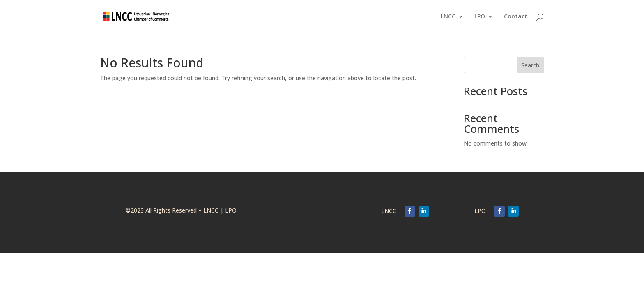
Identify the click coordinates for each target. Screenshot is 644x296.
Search (530, 65)
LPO (480, 17)
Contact (516, 17)
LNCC (448, 17)
